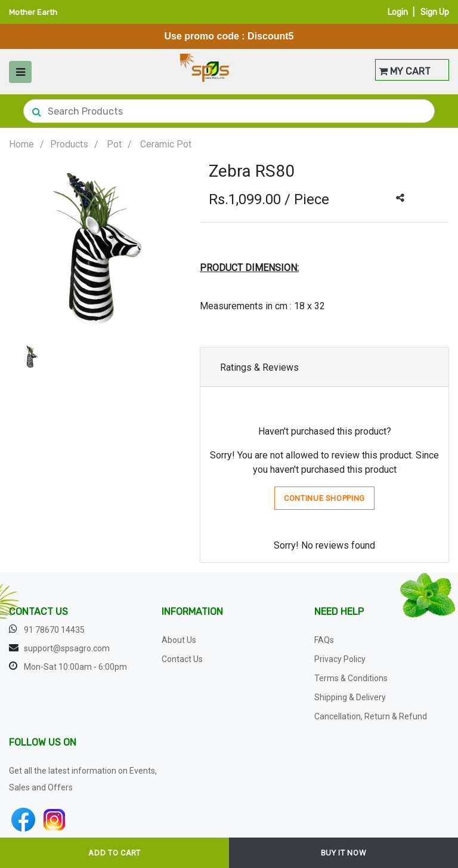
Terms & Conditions (351, 678)
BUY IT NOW (344, 853)
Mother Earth (33, 12)
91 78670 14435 (54, 630)
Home (21, 144)
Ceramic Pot (166, 144)
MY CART (405, 71)
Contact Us (182, 659)
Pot (114, 144)
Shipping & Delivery (350, 697)
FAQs (324, 640)
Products (69, 144)
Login (398, 12)
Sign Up (435, 12)
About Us (179, 640)
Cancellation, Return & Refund (371, 716)
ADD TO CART (114, 853)
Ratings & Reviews (259, 367)
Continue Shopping (324, 498)
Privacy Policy (340, 659)
